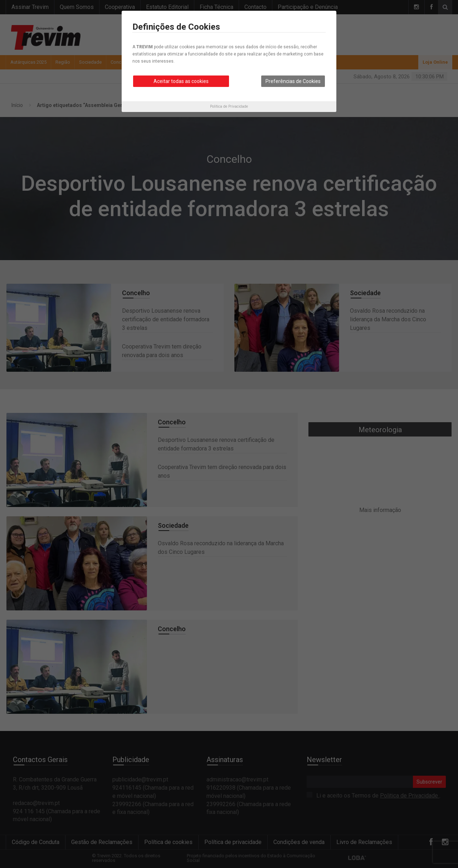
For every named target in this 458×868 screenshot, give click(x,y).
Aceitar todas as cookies (181, 81)
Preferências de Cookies (293, 81)
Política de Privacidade (229, 106)
